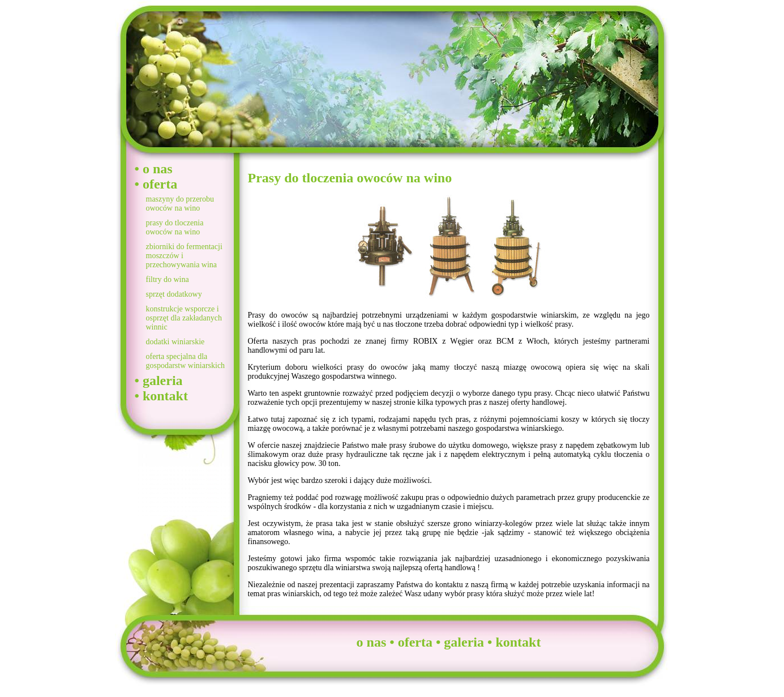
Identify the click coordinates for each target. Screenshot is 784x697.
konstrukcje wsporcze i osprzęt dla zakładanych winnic (184, 318)
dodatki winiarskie (175, 342)
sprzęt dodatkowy (174, 294)
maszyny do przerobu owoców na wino (180, 204)
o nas (158, 169)
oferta (160, 184)
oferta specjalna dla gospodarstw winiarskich (186, 361)
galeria (163, 380)
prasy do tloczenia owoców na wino (175, 227)
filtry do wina (168, 279)
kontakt (165, 396)
